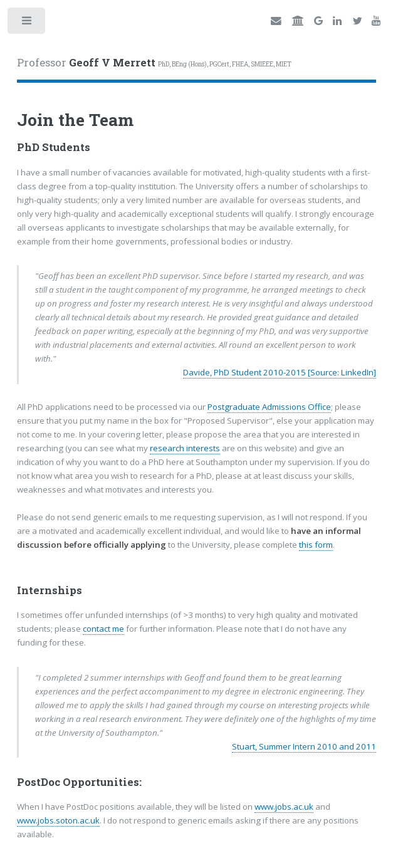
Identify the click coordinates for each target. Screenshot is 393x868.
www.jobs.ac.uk (284, 807)
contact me (103, 629)
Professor (154, 63)
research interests (185, 448)
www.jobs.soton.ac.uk (58, 820)
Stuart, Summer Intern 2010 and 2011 (304, 746)
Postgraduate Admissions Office (269, 407)
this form (316, 545)
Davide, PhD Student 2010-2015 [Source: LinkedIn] (280, 372)
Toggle (27, 24)
